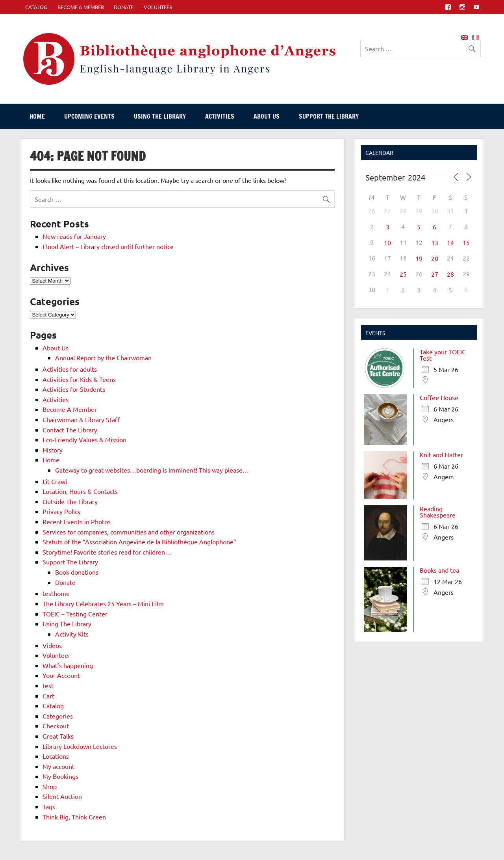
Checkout (56, 726)
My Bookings (60, 776)
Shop (50, 786)
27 (435, 274)
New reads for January (74, 236)
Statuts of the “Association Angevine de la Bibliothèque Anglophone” (139, 542)
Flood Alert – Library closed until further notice (108, 246)
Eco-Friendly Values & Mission (84, 439)
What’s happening (68, 665)
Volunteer (158, 7)
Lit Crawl (55, 481)
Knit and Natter (441, 454)
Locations (56, 756)
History (53, 450)
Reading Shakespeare (438, 512)
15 (466, 242)
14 (450, 242)
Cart (48, 696)
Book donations (77, 572)
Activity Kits (72, 634)
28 (450, 274)
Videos (52, 645)
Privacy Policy (62, 511)
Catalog (53, 705)
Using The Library (160, 116)
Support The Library (329, 116)
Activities (220, 116)
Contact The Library (70, 430)
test (48, 685)
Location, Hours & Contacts (80, 491)
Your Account (61, 675)
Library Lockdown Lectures (80, 746)
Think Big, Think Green (74, 817)
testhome (56, 593)
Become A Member (81, 7)
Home (37, 116)
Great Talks (58, 736)
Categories (58, 716)
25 (403, 274)
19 (419, 258)
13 (435, 242)
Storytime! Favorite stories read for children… (107, 552)
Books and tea (439, 570)
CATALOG (36, 7)
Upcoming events (89, 116)
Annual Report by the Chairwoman (103, 357)
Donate (124, 7)
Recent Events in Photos (77, 521)
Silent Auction (62, 796)
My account (58, 766)
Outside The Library (70, 501)
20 (435, 258)
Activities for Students (74, 389)
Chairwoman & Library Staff (81, 419)
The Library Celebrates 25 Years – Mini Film (103, 603)
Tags (49, 806)
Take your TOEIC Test (443, 355)
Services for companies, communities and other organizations (129, 532)
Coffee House (439, 397)
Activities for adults (70, 369)
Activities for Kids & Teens (79, 379)
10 (387, 242)
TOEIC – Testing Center (75, 614)
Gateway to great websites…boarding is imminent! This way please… (152, 470)
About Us (267, 116)
